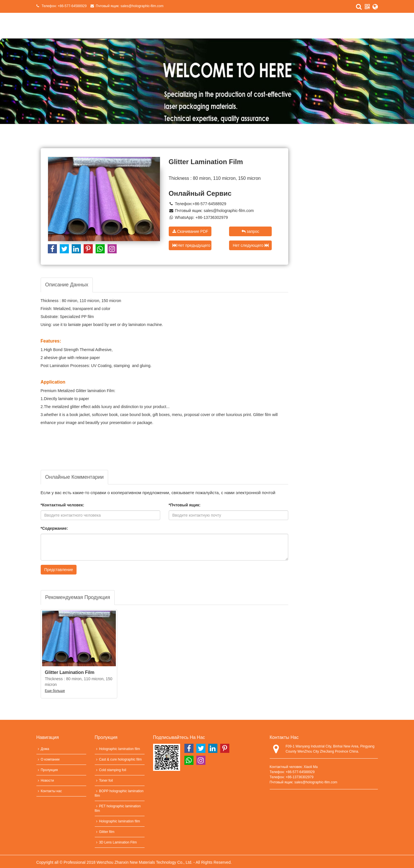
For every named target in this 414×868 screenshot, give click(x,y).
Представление (59, 570)
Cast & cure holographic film (118, 759)
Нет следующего (251, 245)
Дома (43, 749)
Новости (45, 781)
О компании (48, 759)
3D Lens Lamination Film (116, 842)
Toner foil (104, 781)
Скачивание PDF (190, 231)
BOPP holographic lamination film (119, 793)
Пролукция (47, 770)
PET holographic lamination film (118, 808)
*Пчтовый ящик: (185, 505)
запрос (250, 231)
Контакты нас (49, 791)
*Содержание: (54, 528)
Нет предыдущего (191, 245)
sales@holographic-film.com (142, 6)
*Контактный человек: (62, 505)
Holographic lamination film (118, 749)
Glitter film (105, 832)
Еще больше (55, 691)
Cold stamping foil (111, 770)
